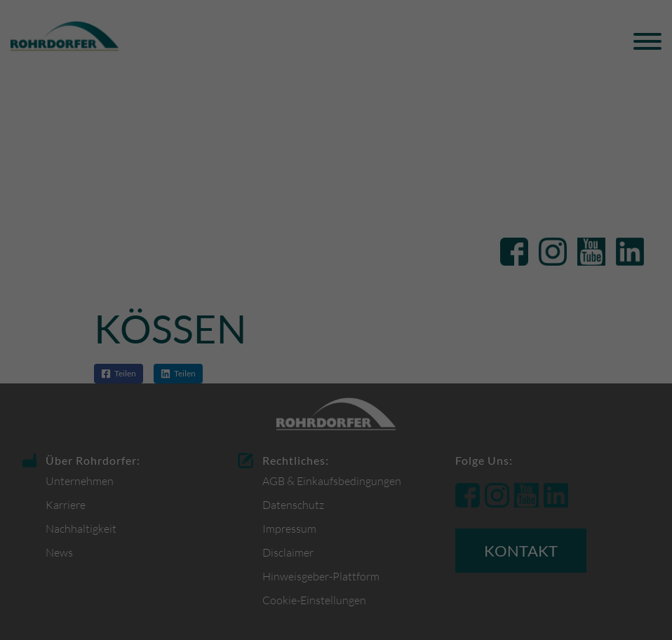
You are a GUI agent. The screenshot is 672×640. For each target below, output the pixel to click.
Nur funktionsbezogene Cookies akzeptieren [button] (336, 415)
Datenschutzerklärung (417, 311)
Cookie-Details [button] (274, 487)
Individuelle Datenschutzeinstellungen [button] (336, 456)
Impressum (405, 487)
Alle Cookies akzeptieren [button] (336, 374)
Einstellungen (356, 324)
